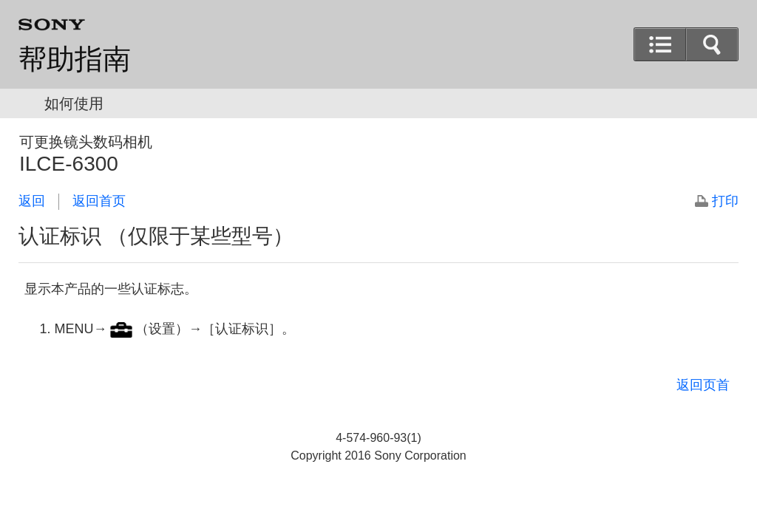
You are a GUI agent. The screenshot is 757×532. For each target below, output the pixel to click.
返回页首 (703, 385)
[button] (712, 44)
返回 (32, 201)
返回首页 (99, 201)
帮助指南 (75, 59)
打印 (725, 201)
